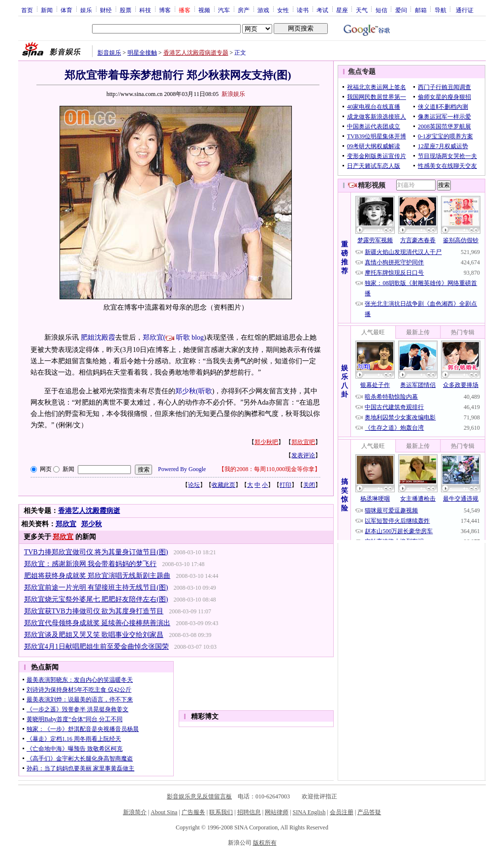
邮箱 (421, 10)
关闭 (309, 485)
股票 (126, 10)
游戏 (263, 10)
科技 (145, 10)
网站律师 (277, 812)
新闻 (47, 10)
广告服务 (193, 812)
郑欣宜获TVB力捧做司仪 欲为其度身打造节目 (94, 611)
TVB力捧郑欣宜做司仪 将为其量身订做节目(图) (96, 552)
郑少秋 (92, 524)
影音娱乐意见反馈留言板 (199, 796)
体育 (66, 10)
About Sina (164, 812)
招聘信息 (249, 812)
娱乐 (86, 10)
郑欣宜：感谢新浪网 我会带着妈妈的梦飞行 (91, 564)
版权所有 (265, 843)
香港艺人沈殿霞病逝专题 (196, 53)
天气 (362, 10)
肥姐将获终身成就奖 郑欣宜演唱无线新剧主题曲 (97, 576)
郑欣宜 (66, 524)
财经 (106, 10)
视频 (204, 10)
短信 (381, 10)
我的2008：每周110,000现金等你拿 (269, 469)
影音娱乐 (109, 53)
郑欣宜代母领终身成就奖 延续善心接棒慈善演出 (97, 623)
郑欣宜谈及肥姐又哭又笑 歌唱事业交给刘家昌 (94, 635)
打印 (285, 485)
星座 (342, 10)
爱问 (401, 10)
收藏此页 (223, 485)
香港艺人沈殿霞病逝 (89, 511)
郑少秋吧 (266, 442)
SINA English (309, 812)
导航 (441, 10)
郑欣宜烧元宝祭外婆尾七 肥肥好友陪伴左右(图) (96, 599)
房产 (244, 10)
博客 (165, 10)
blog (198, 337)
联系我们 (221, 812)
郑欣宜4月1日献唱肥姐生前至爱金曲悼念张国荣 (96, 647)
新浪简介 (135, 812)
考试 (322, 10)
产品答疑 (369, 812)
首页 (27, 10)
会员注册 (342, 812)
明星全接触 (142, 53)
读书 (303, 10)
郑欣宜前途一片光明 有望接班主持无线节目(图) (96, 587)
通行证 (465, 10)
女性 (283, 10)
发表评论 (303, 455)
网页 (46, 469)
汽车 (224, 10)
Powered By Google (182, 469)
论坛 (194, 485)
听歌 (183, 337)
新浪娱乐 (233, 94)
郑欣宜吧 (303, 442)
